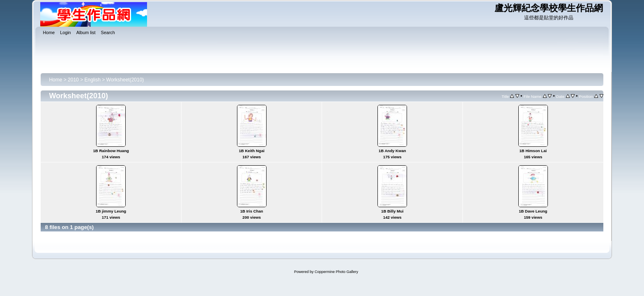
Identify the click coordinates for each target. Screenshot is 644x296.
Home (55, 80)
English (92, 80)
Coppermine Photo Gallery (336, 272)
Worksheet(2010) (125, 80)
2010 (73, 80)
